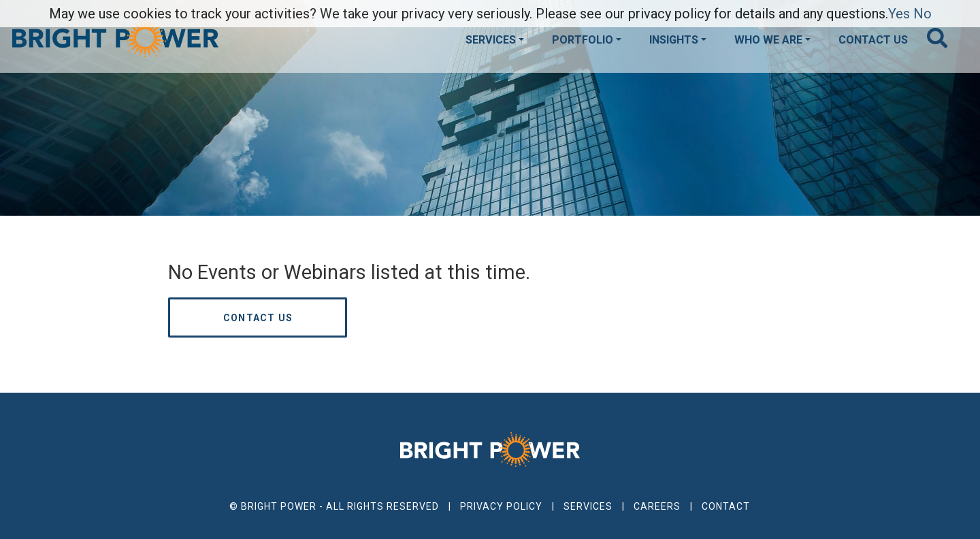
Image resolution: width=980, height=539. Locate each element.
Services (491, 40)
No (922, 14)
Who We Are (768, 40)
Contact (726, 506)
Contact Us (873, 40)
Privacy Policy (501, 506)
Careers (657, 506)
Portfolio (583, 40)
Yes (899, 14)
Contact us (258, 318)
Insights (674, 40)
